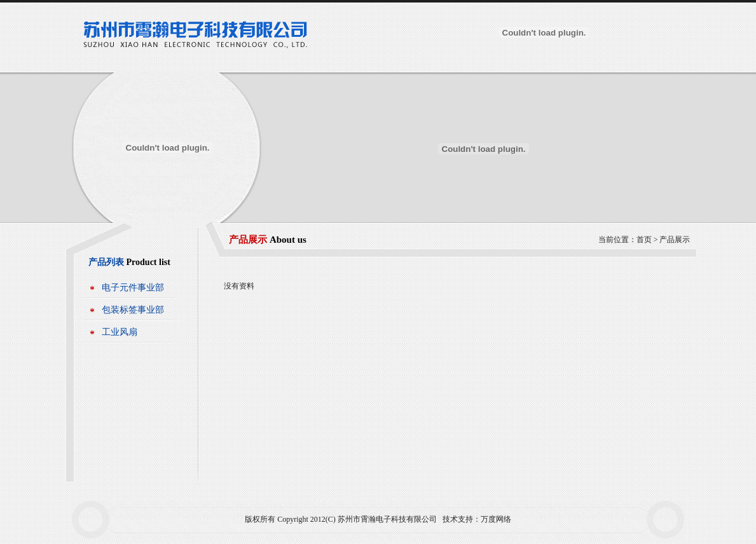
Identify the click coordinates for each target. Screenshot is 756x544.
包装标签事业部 (133, 310)
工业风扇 (120, 332)
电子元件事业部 (133, 288)
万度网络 (496, 519)
